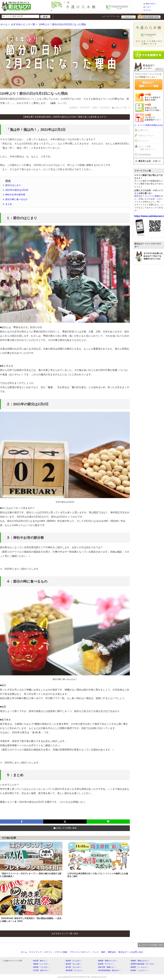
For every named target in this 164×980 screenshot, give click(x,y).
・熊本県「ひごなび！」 (73, 961)
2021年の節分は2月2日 (17, 190)
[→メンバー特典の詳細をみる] (149, 125)
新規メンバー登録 (149, 17)
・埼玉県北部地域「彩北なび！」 (109, 970)
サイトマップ (36, 952)
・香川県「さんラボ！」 (73, 967)
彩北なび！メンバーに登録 (147, 196)
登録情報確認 (145, 155)
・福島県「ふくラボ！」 (41, 964)
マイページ (143, 141)
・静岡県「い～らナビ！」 (139, 967)
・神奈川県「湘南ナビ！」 (107, 967)
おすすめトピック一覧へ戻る (65, 934)
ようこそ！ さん (111, 16)
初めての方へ (151, 4)
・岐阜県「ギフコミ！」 (106, 964)
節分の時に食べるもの (16, 199)
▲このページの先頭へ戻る (151, 945)
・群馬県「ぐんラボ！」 (41, 967)
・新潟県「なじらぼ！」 (73, 964)
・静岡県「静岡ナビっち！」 (108, 961)
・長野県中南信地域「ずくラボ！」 (143, 964)
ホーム (148, 10)
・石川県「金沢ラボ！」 (41, 970)
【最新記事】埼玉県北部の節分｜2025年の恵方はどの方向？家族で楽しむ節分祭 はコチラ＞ (65, 117)
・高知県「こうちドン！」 (139, 970)
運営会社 (112, 952)
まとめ (9, 204)
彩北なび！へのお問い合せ (131, 952)
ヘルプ (148, 7)
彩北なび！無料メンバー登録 (149, 84)
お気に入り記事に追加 (65, 828)
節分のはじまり (13, 185)
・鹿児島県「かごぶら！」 (74, 970)
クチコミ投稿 (61, 952)
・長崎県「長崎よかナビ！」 (140, 961)
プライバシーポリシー (80, 952)
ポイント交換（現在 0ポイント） (147, 148)
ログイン (129, 17)
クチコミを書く (149, 55)
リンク (96, 952)
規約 (103, 952)
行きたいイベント (147, 136)
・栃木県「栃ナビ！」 (40, 961)
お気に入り (143, 130)
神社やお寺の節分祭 (15, 195)
